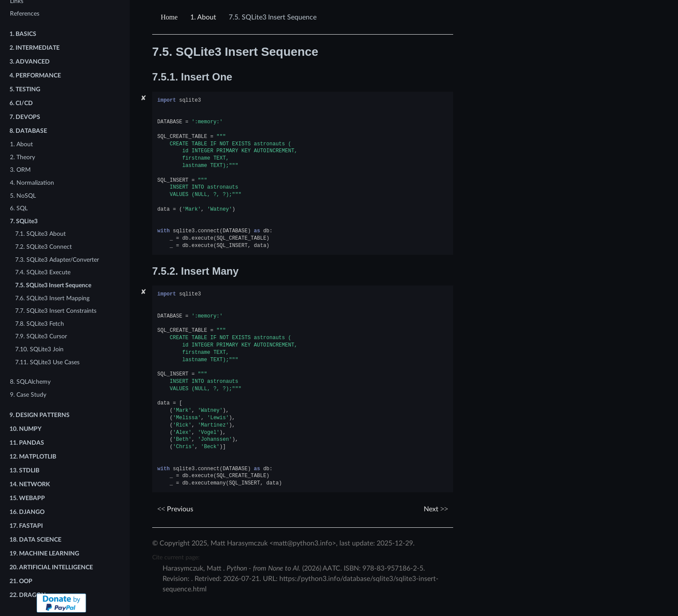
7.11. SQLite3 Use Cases (47, 362)
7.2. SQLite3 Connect (43, 247)
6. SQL (19, 208)
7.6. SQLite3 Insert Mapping (52, 298)
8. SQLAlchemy (30, 382)
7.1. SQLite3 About (40, 234)
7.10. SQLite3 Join (39, 349)
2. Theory (22, 157)
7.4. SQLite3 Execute (43, 272)
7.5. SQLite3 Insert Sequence (53, 285)
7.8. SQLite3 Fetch (40, 324)
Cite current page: (176, 557)
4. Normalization (32, 183)
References (25, 14)
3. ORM (20, 170)
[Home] (170, 17)
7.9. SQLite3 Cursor (41, 336)
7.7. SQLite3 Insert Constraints (56, 311)
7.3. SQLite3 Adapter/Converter (57, 260)
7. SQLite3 (24, 221)
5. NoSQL (23, 196)
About (203, 17)
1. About (21, 144)
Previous (175, 509)
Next (436, 509)
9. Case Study (28, 395)
